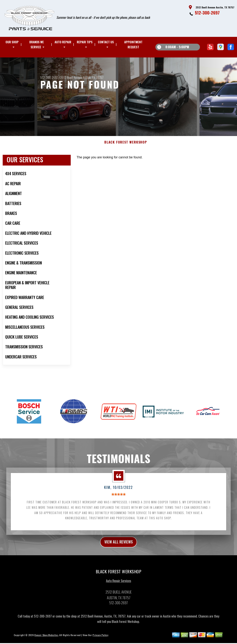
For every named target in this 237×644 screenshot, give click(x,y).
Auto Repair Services (118, 584)
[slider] (118, 496)
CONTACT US (106, 42)
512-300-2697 (207, 13)
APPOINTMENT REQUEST (133, 44)
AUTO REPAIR (63, 42)
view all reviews (119, 544)
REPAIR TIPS (85, 42)
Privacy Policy (100, 638)
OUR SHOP (12, 42)
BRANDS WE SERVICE (37, 44)
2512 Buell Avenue (71, 77)
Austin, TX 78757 (93, 77)
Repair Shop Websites (46, 638)
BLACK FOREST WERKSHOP (126, 144)
